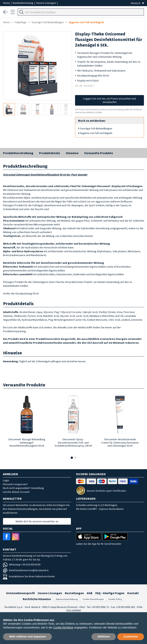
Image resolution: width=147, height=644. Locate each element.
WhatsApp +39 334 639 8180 (22, 564)
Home (7, 3)
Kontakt (133, 593)
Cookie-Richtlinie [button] (63, 628)
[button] (72, 458)
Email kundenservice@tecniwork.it (26, 570)
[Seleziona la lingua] (137, 3)
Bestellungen (74, 593)
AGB (90, 593)
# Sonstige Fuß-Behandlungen (95, 128)
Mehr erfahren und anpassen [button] (27, 637)
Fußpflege (21, 22)
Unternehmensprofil (20, 593)
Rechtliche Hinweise (37, 599)
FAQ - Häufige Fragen (110, 593)
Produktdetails (50, 153)
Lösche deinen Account (16, 492)
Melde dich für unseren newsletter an (37, 521)
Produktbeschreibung (18, 153)
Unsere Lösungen (46, 3)
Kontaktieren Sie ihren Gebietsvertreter (29, 576)
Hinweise (72, 153)
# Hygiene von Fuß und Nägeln (95, 133)
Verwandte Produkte (99, 153)
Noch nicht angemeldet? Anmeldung (23, 488)
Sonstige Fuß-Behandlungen (48, 22)
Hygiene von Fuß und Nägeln (86, 22)
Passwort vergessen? (15, 484)
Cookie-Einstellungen (93, 599)
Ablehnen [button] (104, 637)
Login (6, 480)
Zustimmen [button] (131, 637)
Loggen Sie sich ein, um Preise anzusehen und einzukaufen (110, 100)
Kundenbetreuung (23, 3)
